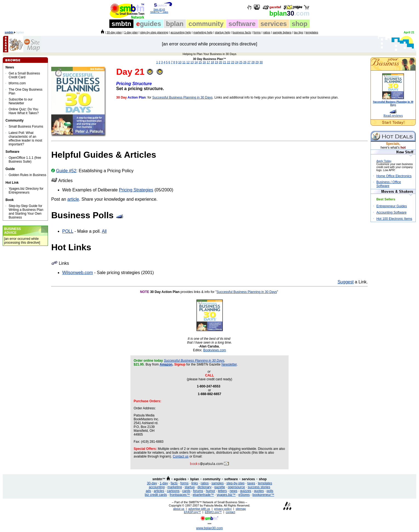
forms (257, 32)
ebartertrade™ (203, 495)
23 (233, 62)
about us (179, 509)
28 (253, 62)
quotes (259, 491)
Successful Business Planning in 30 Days (183, 97)
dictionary (204, 487)
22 (229, 62)
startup (190, 487)
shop (300, 24)
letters (222, 491)
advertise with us (199, 509)
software (242, 24)
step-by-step (235, 483)
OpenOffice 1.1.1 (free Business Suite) (25, 160)
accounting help (181, 32)
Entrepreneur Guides (391, 206)
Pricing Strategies (136, 190)
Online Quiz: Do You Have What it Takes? (24, 111)
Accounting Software (391, 212)
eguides (180, 479)
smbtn (121, 24)
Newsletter (229, 364)
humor (210, 491)
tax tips (298, 32)
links (195, 483)
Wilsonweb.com (78, 273)
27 (249, 62)
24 (237, 62)
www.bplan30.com (209, 528)
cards (186, 491)
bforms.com (17, 83)
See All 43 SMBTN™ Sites (159, 10)
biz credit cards (156, 495)
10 (180, 62)
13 (192, 62)
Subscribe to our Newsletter (20, 101)
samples (218, 483)
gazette (220, 487)
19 (216, 62)
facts (174, 483)
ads (148, 491)
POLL (68, 231)
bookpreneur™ (263, 495)
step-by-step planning (154, 32)
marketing (175, 487)
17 (208, 62)
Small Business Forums (26, 126)
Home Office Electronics (394, 176)
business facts (242, 32)
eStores (244, 495)
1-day (164, 483)
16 (204, 62)
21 (224, 62)
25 (241, 62)
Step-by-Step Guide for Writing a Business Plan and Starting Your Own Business (26, 212)
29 (257, 62)
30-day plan (114, 32)
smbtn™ (159, 479)
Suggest (346, 282)
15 (200, 62)
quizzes (246, 491)
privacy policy (223, 509)
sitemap (241, 509)
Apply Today (384, 161)
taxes (251, 483)
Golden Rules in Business (27, 175)
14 (196, 62)
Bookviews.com (214, 350)
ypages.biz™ (226, 495)
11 (184, 62)
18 (212, 62)
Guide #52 (66, 171)
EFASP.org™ (192, 512)
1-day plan (131, 32)
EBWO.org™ (213, 512)
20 (221, 62)
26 (245, 62)
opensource (236, 487)
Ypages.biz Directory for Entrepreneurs (26, 191)
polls (270, 491)
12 (188, 62)
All (104, 231)
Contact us (181, 456)
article (73, 199)
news (233, 491)
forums (198, 491)
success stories (259, 487)
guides (149, 24)
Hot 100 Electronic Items (394, 219)
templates (312, 32)
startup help (223, 32)
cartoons (173, 491)
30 (290, 13)
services (274, 24)
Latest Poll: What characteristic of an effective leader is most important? (25, 139)
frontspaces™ (180, 495)
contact (230, 512)
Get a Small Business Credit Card (24, 75)
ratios (267, 32)
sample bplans (282, 32)
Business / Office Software (389, 184)
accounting (157, 487)
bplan (175, 24)
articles (159, 491)
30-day (152, 483)
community (206, 24)
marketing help (203, 32)
